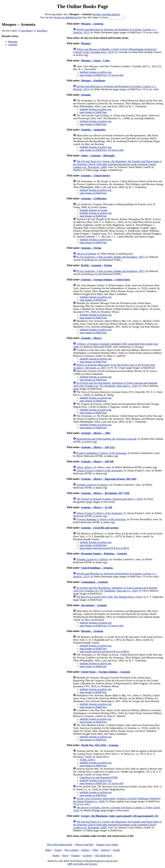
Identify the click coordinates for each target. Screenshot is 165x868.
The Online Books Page (82, 6)
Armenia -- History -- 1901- (96, 433)
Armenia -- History (91, 338)
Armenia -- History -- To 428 (97, 507)
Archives (87, 855)
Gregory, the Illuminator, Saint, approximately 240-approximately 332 (120, 816)
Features (76, 855)
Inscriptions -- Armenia (94, 605)
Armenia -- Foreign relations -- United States (105, 280)
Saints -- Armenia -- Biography (98, 155)
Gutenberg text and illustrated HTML (99, 777)
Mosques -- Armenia (92, 24)
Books (56, 855)
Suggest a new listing (107, 844)
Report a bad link (84, 844)
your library (27, 31)
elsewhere (42, 31)
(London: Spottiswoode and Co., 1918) (109, 499)
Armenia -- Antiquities (93, 130)
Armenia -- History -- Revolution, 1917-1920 (105, 493)
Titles (95, 850)
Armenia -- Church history (96, 176)
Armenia (13, 45)
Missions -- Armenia (92, 631)
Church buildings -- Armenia (97, 568)
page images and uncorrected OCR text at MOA (104, 548)
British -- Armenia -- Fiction (97, 265)
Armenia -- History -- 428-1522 (98, 447)
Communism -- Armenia (94, 582)
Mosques (13, 42)
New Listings (71, 850)
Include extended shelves (106, 14)
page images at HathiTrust (93, 112)
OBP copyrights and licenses (82, 864)
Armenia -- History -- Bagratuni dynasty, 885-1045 (109, 479)
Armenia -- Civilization (94, 198)
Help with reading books (60, 844)
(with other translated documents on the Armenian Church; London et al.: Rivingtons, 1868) (117, 164)
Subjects (106, 850)
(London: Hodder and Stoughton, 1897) (111, 257)
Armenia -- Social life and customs (100, 528)
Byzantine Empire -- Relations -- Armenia (104, 554)
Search (58, 850)
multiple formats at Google (94, 210)
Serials (116, 850)
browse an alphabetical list (68, 17)
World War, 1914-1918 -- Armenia (100, 745)
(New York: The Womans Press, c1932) (109, 597)
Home (48, 850)
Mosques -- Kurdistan (93, 81)
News (65, 855)
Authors (85, 850)
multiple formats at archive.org (96, 72)
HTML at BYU (87, 760)
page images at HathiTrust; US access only (102, 75)
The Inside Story (104, 855)
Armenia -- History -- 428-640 (97, 461)
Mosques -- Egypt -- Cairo (95, 60)
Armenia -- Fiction (91, 248)
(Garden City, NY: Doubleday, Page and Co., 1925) (115, 384)
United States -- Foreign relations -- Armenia (106, 672)
